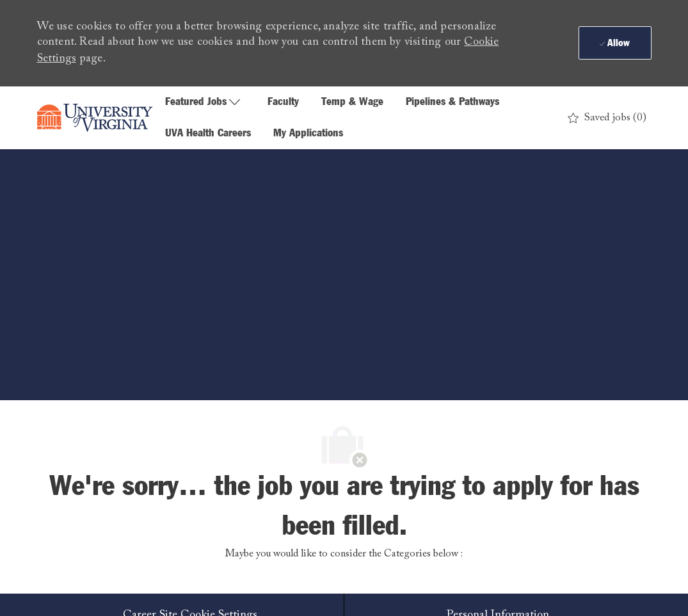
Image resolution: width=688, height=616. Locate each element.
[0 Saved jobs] (607, 118)
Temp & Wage (352, 102)
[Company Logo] (95, 118)
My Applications (308, 134)
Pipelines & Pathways (452, 102)
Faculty (283, 102)
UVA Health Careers (208, 134)
